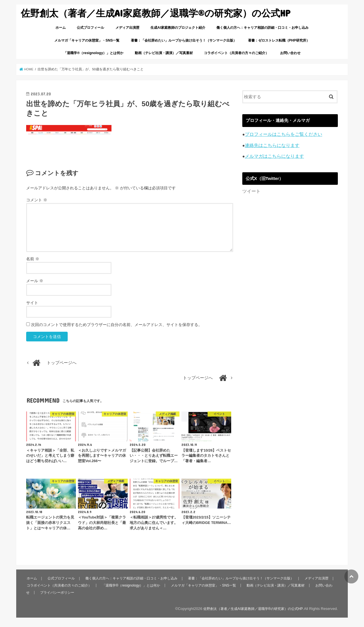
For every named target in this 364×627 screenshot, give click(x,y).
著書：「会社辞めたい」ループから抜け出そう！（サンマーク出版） (184, 40)
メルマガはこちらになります (273, 155)
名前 (33, 259)
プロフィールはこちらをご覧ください (281, 134)
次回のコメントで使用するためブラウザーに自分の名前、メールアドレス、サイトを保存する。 (117, 325)
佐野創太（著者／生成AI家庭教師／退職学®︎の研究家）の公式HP (155, 13)
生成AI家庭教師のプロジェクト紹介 (178, 28)
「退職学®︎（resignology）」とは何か (93, 53)
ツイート (251, 190)
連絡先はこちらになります (270, 145)
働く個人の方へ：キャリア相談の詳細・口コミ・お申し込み (262, 28)
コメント (37, 200)
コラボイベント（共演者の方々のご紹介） (236, 53)
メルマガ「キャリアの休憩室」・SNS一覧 (87, 40)
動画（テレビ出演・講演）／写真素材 (164, 53)
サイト (32, 303)
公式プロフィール (90, 28)
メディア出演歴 (127, 28)
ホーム (61, 28)
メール (35, 281)
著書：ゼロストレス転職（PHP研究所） (279, 40)
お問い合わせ (290, 53)
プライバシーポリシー (94, 592)
